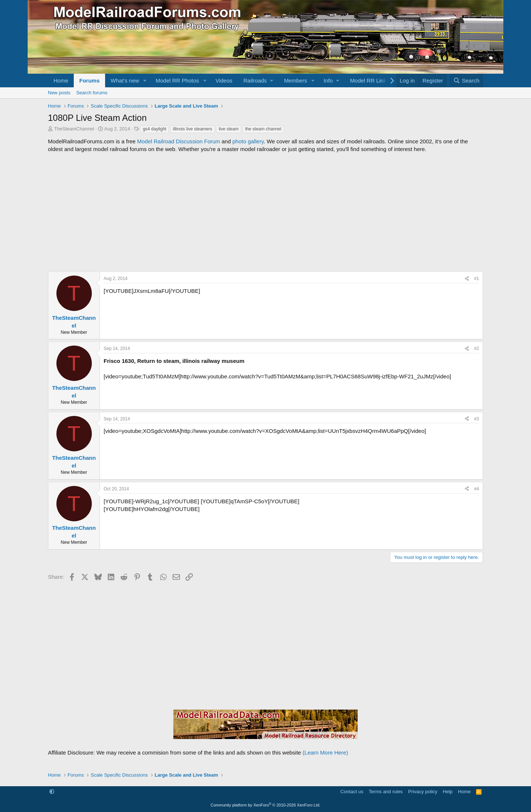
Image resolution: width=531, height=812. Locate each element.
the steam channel (263, 129)
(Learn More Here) (325, 752)
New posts (59, 93)
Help (448, 792)
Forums (89, 80)
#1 (477, 279)
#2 (477, 349)
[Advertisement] (265, 212)
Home (61, 80)
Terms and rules (386, 792)
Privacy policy (423, 792)
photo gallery (248, 141)
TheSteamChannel (74, 129)
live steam (229, 129)
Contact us (352, 792)
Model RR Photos (177, 80)
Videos (224, 80)
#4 (477, 489)
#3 (477, 419)
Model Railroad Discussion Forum (179, 141)
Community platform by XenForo (265, 805)
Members (296, 80)
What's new (125, 80)
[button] (145, 80)
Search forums (92, 93)
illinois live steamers (193, 129)
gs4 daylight (155, 129)
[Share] (467, 279)
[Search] (466, 80)
